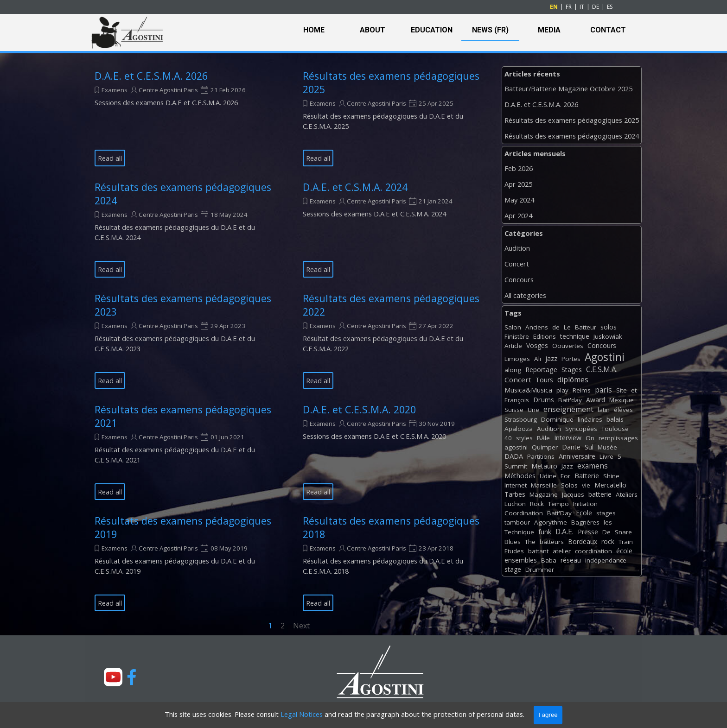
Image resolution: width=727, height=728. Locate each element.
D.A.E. (564, 532)
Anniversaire (577, 456)
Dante (571, 447)
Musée (607, 447)
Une (533, 410)
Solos (569, 485)
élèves (623, 410)
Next (301, 626)
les (608, 522)
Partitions (541, 456)
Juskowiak (608, 336)
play (562, 390)
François (517, 400)
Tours (544, 380)
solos (609, 327)
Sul (589, 447)
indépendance (606, 560)
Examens (115, 90)
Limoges (517, 359)
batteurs (552, 542)
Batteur (586, 327)
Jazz (567, 466)
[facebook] (132, 677)
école (624, 551)
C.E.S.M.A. (602, 369)
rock (608, 541)
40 (508, 438)
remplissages (618, 438)
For (565, 476)
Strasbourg (521, 419)
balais (615, 419)
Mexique (622, 400)
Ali (538, 359)
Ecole (584, 513)
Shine (611, 476)
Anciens (537, 327)
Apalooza (519, 429)
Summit (516, 466)
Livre (606, 456)
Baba (549, 560)
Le (567, 327)
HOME (314, 30)
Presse (588, 532)
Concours (519, 279)
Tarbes (515, 494)
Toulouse (615, 429)
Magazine (544, 494)
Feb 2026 (519, 168)
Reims (582, 390)
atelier (562, 551)
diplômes (573, 380)
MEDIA (549, 30)
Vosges (537, 345)
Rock (537, 504)
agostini (516, 447)
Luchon (515, 504)
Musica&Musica (528, 390)
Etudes (514, 551)
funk (545, 532)
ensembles (521, 560)
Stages (572, 370)
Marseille (544, 485)
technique (575, 336)
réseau (571, 560)
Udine (548, 476)
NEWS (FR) (490, 30)
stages (606, 513)
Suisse (514, 410)
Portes (571, 359)
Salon (513, 327)
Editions (545, 336)
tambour (517, 522)
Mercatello (610, 485)
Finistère (517, 336)
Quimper (545, 447)
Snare (623, 532)
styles (524, 438)
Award (596, 400)
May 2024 (519, 200)
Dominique (557, 419)
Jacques (573, 494)
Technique (519, 532)
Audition (517, 248)
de (556, 327)
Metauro (544, 466)
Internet (516, 485)
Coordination (524, 513)
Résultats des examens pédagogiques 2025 (572, 120)
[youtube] (113, 677)
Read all (110, 158)
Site (622, 390)
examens (593, 466)
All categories (525, 295)
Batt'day (570, 400)
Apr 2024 (518, 215)
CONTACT (608, 30)
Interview (568, 438)
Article (513, 346)
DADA (514, 456)
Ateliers (627, 494)
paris (603, 390)
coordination (593, 551)
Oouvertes (568, 346)
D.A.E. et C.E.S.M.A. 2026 (151, 76)
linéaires (590, 419)
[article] (187, 118)
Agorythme (551, 522)
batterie (600, 494)
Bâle (543, 438)
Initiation (585, 504)
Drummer (540, 570)
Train (626, 542)
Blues (513, 542)
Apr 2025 (518, 184)
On (590, 438)
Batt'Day (559, 513)
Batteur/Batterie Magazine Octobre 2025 (568, 89)
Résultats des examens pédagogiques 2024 (572, 136)
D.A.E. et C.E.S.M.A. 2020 (359, 409)
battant (538, 551)
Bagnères (585, 522)
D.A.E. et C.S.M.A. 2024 (355, 187)
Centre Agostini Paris (168, 90)
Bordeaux (583, 541)
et (634, 390)
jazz (551, 358)
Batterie (587, 476)
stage (513, 569)
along (513, 370)
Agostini (605, 357)
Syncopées (581, 429)
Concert (517, 264)
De (606, 532)
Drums (544, 400)
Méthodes (520, 476)
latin (604, 410)
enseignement (568, 409)
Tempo (558, 504)
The (530, 542)
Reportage (541, 370)
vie (586, 485)
